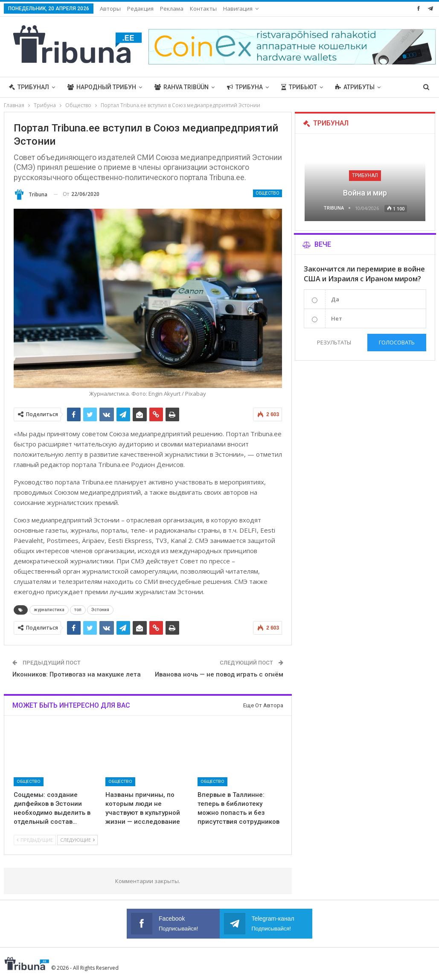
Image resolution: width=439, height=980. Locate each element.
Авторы (110, 9)
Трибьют (299, 87)
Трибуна (245, 87)
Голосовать (397, 342)
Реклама (172, 9)
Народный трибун (102, 87)
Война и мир (365, 193)
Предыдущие (35, 840)
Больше (348, 87)
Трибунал (29, 87)
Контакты (203, 9)
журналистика (49, 610)
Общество (267, 193)
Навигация (238, 9)
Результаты (334, 342)
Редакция (140, 9)
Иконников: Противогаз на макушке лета (77, 674)
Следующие (77, 840)
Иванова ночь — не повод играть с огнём (219, 674)
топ (78, 610)
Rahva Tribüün (182, 87)
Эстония (100, 610)
